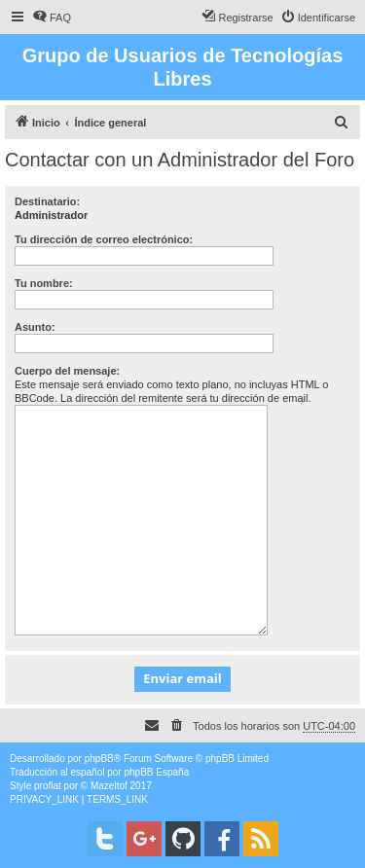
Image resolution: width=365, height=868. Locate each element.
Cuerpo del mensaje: (67, 371)
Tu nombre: (44, 283)
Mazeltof (109, 786)
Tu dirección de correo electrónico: (104, 239)
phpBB (99, 759)
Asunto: (35, 327)
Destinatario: (47, 201)
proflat (48, 786)
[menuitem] (52, 18)
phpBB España (156, 772)
